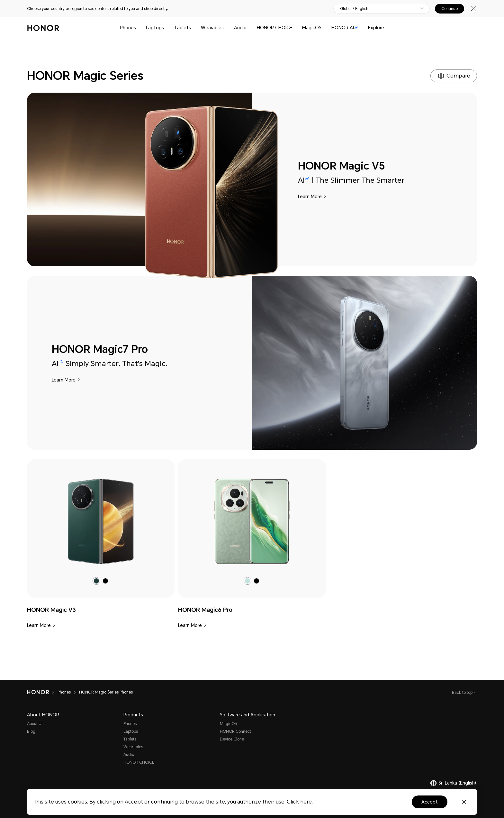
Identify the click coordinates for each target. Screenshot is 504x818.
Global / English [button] (354, 9)
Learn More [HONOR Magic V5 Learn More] (310, 197)
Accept (430, 802)
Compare (458, 76)
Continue (450, 9)
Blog (31, 731)
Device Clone (232, 739)
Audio (240, 28)
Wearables (212, 28)
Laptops (155, 28)
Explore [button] (376, 28)
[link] (101, 521)
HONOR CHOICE (274, 28)
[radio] (96, 581)
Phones (128, 28)
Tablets (183, 28)
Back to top (463, 693)
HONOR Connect (235, 731)
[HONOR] (42, 692)
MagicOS (312, 28)
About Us (35, 724)
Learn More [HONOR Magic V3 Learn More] (39, 625)
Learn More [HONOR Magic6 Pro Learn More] (190, 625)
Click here (299, 802)
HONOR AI (345, 28)
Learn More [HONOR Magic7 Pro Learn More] (64, 380)
